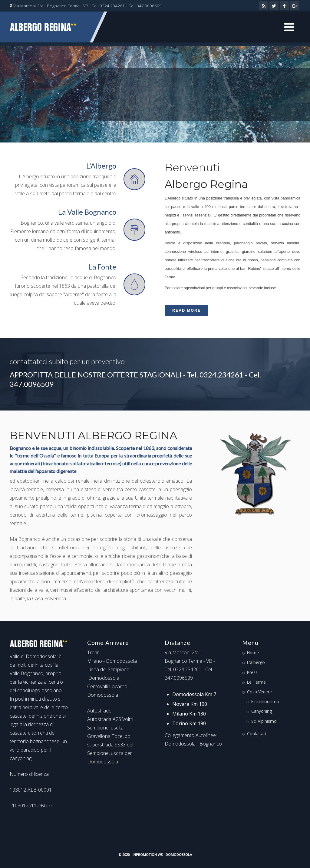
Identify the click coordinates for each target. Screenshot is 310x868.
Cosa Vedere (259, 692)
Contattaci (257, 734)
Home (253, 653)
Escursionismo (265, 701)
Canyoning (262, 711)
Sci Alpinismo (264, 721)
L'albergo (256, 662)
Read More (186, 310)
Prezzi (253, 672)
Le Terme (256, 682)
